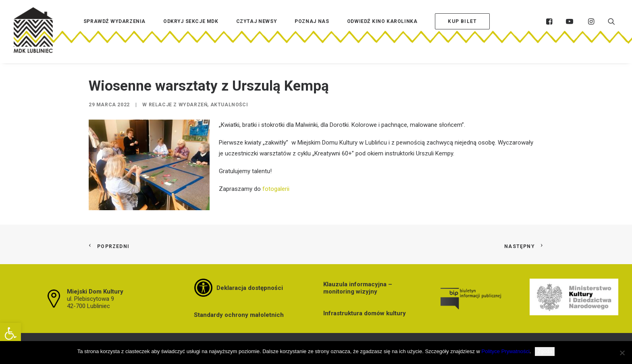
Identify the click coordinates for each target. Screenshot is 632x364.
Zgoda (545, 351)
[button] (10, 333)
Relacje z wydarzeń (178, 105)
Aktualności (229, 105)
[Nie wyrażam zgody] (622, 353)
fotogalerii (276, 189)
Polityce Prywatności (506, 351)
